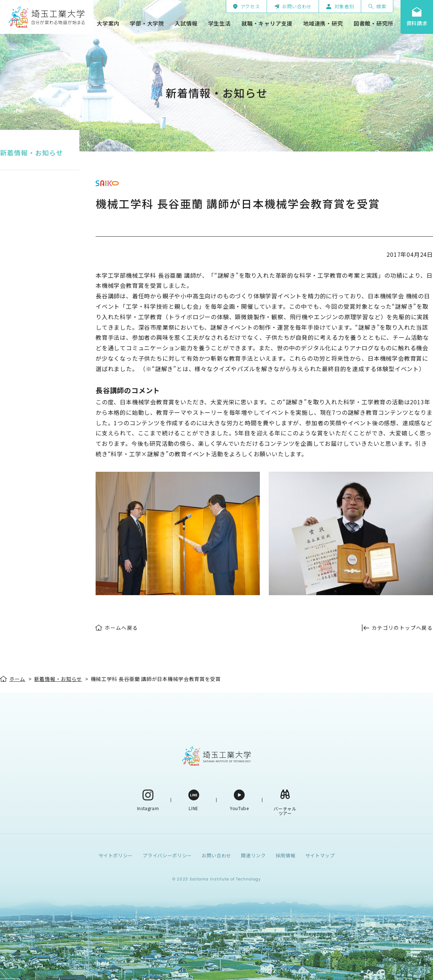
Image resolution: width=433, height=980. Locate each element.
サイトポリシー (116, 855)
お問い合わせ (216, 855)
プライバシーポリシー (167, 855)
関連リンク (253, 855)
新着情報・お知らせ (32, 153)
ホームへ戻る (121, 628)
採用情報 (286, 855)
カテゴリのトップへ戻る (402, 628)
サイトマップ (320, 855)
